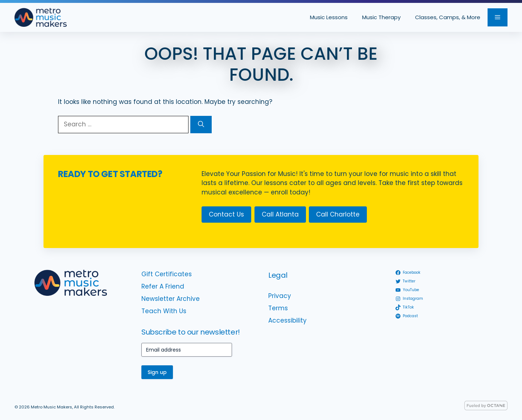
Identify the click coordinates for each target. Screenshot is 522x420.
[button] (498, 17)
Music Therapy (381, 17)
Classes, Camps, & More (448, 17)
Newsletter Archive (171, 299)
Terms (278, 308)
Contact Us (226, 214)
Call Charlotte (338, 214)
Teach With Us (164, 311)
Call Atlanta (280, 214)
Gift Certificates (167, 274)
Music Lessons (329, 17)
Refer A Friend (163, 286)
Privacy (280, 296)
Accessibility (287, 320)
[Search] (201, 125)
